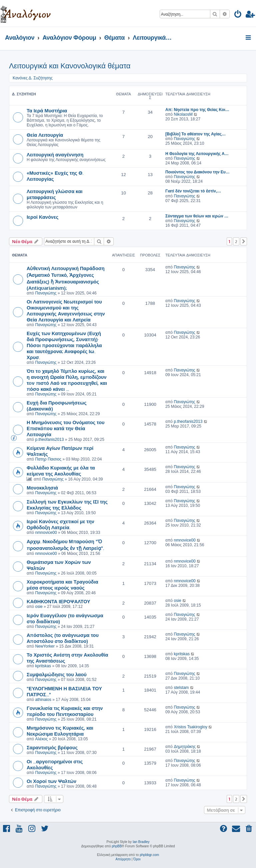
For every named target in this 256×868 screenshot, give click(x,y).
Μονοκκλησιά (42, 488)
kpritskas (43, 666)
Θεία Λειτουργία (45, 135)
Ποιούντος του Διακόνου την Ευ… (197, 172)
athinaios (43, 700)
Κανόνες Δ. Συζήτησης (33, 78)
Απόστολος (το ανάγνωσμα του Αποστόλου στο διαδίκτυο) (63, 638)
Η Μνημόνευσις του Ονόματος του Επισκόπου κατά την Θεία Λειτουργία (66, 428)
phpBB (117, 846)
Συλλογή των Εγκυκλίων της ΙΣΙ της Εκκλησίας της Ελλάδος (67, 505)
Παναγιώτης (184, 139)
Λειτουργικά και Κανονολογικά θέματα (70, 66)
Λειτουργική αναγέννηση (55, 154)
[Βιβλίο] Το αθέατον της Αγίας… (195, 134)
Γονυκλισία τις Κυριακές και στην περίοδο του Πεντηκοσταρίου (65, 711)
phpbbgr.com (149, 855)
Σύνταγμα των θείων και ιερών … (197, 216)
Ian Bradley (141, 842)
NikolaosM (183, 114)
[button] (244, 241)
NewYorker (45, 646)
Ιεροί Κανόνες (42, 217)
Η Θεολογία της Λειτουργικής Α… (197, 154)
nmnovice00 (46, 533)
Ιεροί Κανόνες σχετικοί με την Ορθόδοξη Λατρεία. (60, 524)
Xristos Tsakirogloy (190, 727)
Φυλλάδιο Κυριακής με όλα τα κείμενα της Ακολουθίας (61, 471)
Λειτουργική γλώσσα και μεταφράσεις (55, 194)
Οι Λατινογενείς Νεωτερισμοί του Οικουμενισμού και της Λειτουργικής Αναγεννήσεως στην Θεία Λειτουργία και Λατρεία (66, 310)
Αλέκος (41, 739)
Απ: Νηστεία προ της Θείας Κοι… (197, 110)
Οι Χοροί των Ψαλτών (51, 781)
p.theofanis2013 (49, 440)
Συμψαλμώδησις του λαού (57, 674)
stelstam (181, 688)
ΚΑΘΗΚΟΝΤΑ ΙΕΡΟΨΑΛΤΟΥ (58, 601)
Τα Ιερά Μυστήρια (47, 110)
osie (39, 607)
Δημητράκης (185, 747)
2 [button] (236, 241)
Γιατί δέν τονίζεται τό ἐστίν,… (193, 191)
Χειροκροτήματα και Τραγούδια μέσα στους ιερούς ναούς (62, 585)
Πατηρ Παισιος (48, 459)
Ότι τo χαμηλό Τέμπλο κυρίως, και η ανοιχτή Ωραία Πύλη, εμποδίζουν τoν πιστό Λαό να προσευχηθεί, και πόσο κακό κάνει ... (67, 380)
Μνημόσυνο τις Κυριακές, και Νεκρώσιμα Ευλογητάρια (60, 731)
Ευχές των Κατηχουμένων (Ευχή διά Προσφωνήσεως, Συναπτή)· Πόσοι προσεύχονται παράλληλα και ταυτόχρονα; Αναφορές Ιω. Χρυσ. (64, 345)
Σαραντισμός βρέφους (52, 747)
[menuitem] (238, 15)
